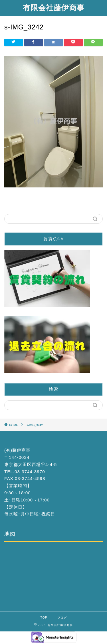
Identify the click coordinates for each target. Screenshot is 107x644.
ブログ (62, 618)
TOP (44, 618)
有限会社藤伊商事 (54, 7)
